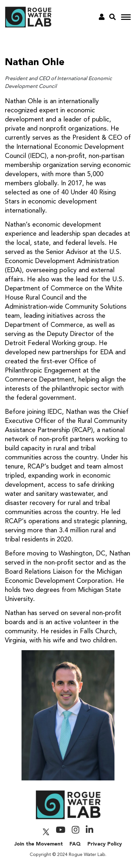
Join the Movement (38, 844)
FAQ (75, 844)
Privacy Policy (105, 844)
